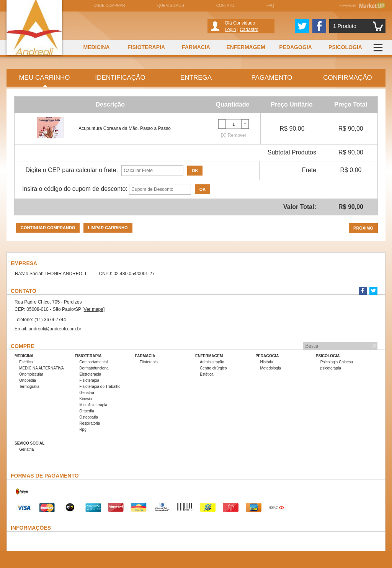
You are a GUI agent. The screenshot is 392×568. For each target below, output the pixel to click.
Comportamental (93, 362)
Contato (225, 6)
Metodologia (270, 368)
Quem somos (171, 6)
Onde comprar (109, 6)
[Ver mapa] (93, 309)
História (266, 362)
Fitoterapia (149, 362)
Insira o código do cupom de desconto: (75, 189)
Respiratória (90, 423)
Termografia (29, 387)
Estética (26, 362)
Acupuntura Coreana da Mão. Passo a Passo (125, 128)
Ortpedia (87, 411)
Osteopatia (88, 417)
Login (230, 30)
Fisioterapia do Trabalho (100, 387)
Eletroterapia (90, 374)
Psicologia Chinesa (337, 362)
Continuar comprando (48, 228)
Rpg (83, 429)
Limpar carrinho (108, 228)
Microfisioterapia (93, 405)
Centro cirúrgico (213, 368)
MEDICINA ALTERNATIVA (42, 368)
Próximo (363, 228)
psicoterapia (331, 368)
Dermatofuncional (94, 368)
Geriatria (87, 393)
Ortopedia (28, 380)
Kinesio (86, 399)
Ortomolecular (31, 374)
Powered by (363, 6)
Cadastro (249, 30)
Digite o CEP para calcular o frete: (72, 170)
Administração (212, 362)
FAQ (270, 6)
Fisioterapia (89, 380)
